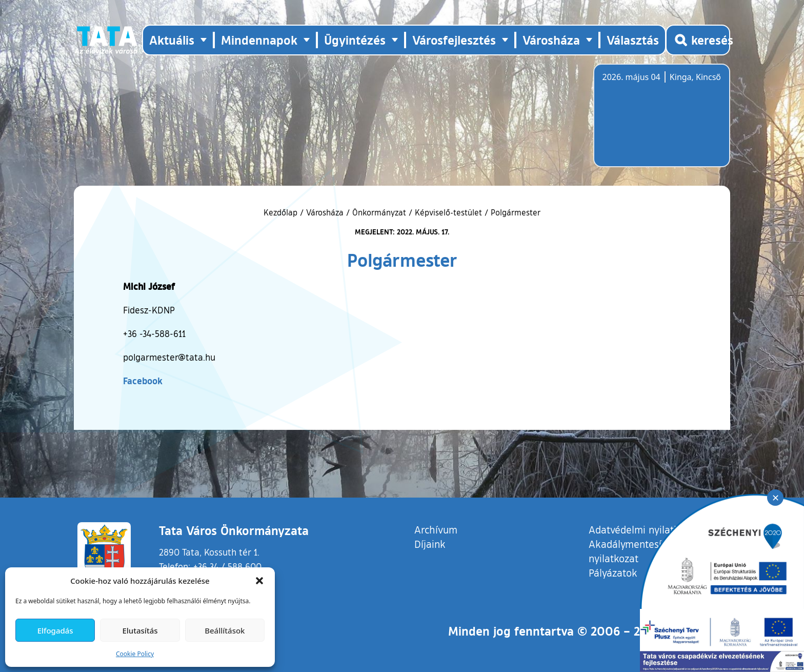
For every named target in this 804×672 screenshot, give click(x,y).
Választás (633, 40)
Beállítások (225, 630)
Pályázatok (613, 572)
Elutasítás (140, 630)
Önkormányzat (379, 212)
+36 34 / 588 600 (227, 566)
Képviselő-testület (448, 212)
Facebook (143, 381)
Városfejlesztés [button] (454, 40)
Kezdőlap (282, 212)
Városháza (325, 212)
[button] (259, 581)
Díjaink (430, 544)
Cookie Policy (135, 654)
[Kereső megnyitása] (698, 40)
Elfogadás (55, 630)
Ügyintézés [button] (355, 40)
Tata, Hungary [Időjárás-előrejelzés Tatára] (660, 122)
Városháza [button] (551, 40)
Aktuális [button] (172, 40)
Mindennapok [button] (259, 40)
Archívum (436, 529)
